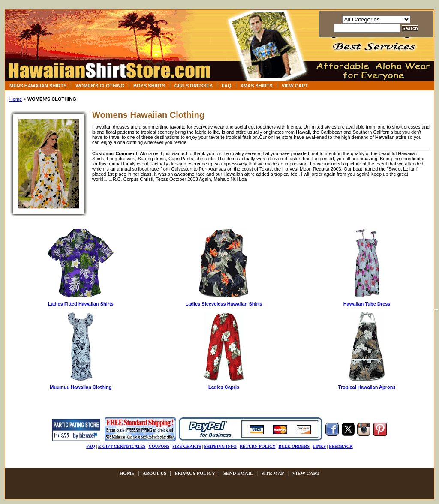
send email (238, 473)
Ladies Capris (224, 387)
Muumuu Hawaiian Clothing (81, 387)
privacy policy (195, 473)
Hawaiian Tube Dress (367, 304)
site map (272, 473)
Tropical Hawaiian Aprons (367, 387)
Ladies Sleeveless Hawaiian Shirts (224, 304)
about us (155, 473)
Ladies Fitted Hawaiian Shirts (81, 304)
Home (16, 99)
